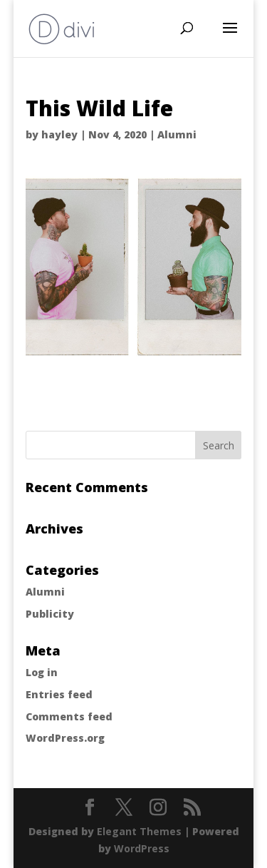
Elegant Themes (139, 831)
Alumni (177, 134)
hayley (59, 134)
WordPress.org (65, 738)
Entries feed (59, 694)
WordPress (142, 848)
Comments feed (69, 716)
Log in (42, 672)
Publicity (50, 614)
